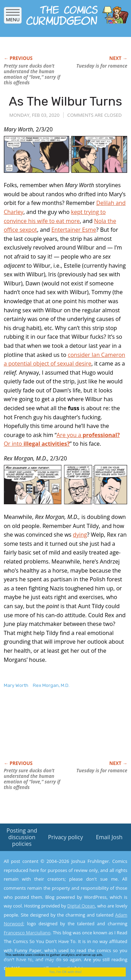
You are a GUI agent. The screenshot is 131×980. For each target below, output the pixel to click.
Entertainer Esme (74, 230)
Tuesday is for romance (102, 66)
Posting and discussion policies (22, 837)
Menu (13, 17)
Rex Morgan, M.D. (51, 685)
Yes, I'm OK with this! (65, 972)
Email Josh (109, 837)
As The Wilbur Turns (65, 101)
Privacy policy (65, 837)
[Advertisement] (60, 732)
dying (80, 535)
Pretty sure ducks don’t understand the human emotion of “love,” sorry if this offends (32, 74)
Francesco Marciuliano (27, 933)
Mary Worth (16, 685)
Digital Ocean (81, 906)
